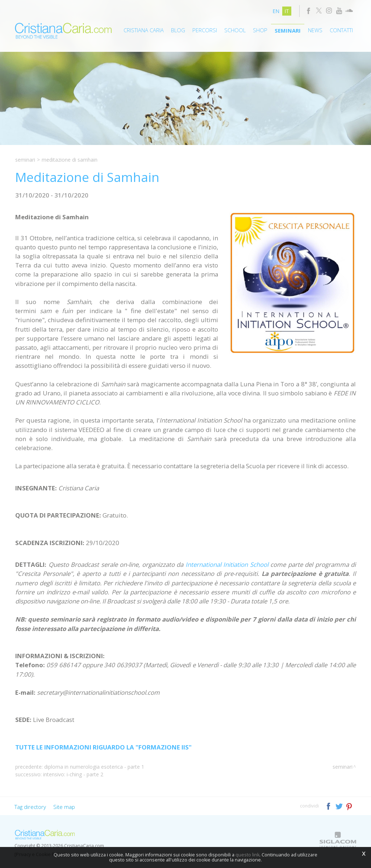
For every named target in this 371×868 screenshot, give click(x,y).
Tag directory (30, 807)
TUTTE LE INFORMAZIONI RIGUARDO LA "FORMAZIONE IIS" (103, 747)
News (315, 30)
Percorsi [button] (205, 30)
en (276, 11)
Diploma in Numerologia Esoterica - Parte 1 (94, 767)
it (287, 11)
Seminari (288, 30)
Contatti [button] (341, 30)
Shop (260, 30)
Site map (64, 807)
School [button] (235, 30)
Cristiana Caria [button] (144, 30)
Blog (178, 30)
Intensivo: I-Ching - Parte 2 (73, 774)
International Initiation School (227, 564)
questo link (247, 855)
